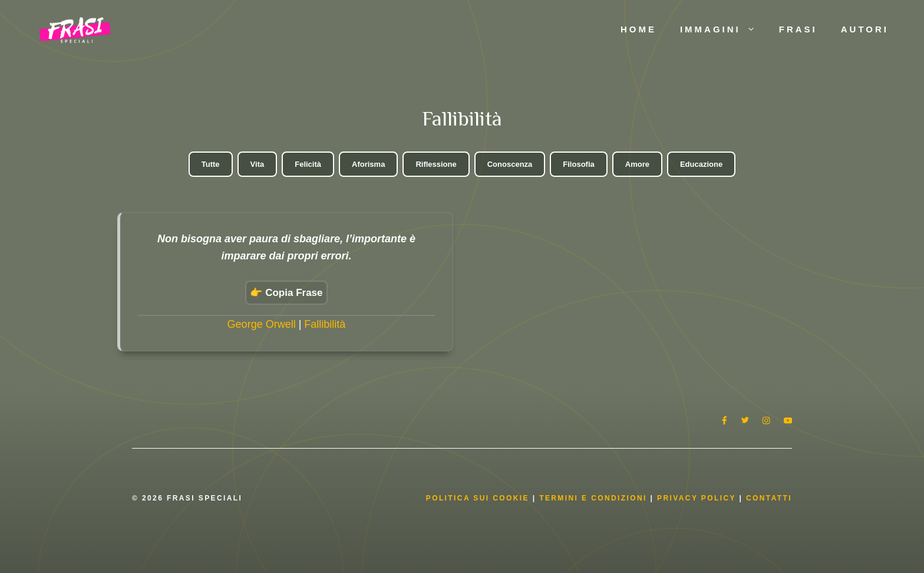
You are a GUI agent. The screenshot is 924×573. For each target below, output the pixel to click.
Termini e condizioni (593, 498)
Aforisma (368, 164)
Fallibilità (325, 324)
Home (638, 29)
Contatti (769, 498)
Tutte (211, 164)
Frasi (798, 29)
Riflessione (436, 164)
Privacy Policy (698, 498)
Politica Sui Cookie (478, 498)
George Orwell (262, 324)
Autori (865, 29)
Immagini (724, 29)
